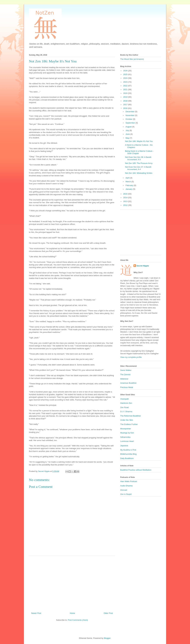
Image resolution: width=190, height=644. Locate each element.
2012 (126, 205)
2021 (126, 90)
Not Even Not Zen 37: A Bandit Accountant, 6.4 (138, 168)
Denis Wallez (126, 370)
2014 (126, 198)
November (130, 115)
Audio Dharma (126, 486)
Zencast (124, 490)
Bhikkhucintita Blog (128, 454)
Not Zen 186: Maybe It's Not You (139, 141)
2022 (126, 86)
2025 (126, 74)
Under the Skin (127, 420)
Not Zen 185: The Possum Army (139, 163)
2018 (126, 101)
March (129, 182)
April (128, 178)
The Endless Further (129, 424)
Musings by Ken (127, 433)
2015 (126, 194)
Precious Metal (127, 387)
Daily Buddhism (127, 458)
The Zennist (125, 375)
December (130, 112)
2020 (126, 93)
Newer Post (36, 613)
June (128, 134)
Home (73, 613)
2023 (126, 82)
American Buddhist (128, 383)
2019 (126, 97)
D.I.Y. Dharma (126, 412)
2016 (126, 108)
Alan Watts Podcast (129, 481)
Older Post (108, 613)
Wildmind (124, 379)
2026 (126, 71)
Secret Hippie (143, 266)
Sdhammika (125, 437)
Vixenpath (125, 399)
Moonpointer (126, 429)
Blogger (107, 638)
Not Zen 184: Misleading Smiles (139, 173)
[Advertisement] (72, 583)
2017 (126, 105)
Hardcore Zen (126, 403)
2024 (126, 78)
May (128, 138)
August (129, 127)
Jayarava (124, 446)
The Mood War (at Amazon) (132, 59)
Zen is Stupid (126, 494)
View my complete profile (131, 357)
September (131, 123)
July (128, 130)
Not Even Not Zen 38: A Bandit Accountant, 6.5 (138, 158)
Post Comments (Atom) (78, 620)
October (129, 119)
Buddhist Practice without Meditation (136, 470)
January (129, 189)
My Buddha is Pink (128, 450)
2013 (126, 201)
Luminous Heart (127, 441)
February (130, 185)
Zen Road (124, 407)
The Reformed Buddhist (130, 416)
